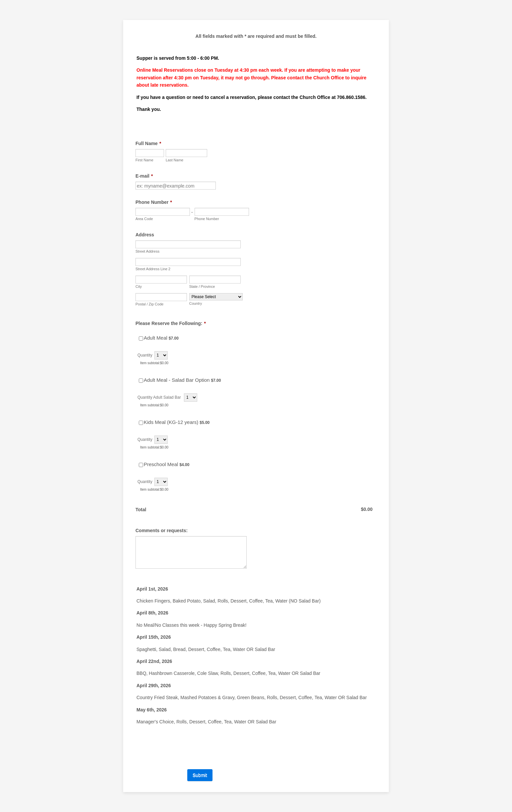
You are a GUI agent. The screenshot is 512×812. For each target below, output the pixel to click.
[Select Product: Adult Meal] (141, 338)
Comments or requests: (162, 530)
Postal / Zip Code (149, 304)
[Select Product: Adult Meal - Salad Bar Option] (141, 381)
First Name (144, 160)
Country (196, 303)
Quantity (145, 355)
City (139, 286)
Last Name (174, 160)
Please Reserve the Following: (171, 323)
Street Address (147, 251)
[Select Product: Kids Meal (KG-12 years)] (141, 423)
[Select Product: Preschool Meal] (141, 465)
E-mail (144, 176)
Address (145, 235)
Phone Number (154, 202)
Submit (200, 775)
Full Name (148, 143)
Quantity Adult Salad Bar (160, 397)
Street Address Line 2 (153, 269)
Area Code (144, 219)
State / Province (202, 286)
